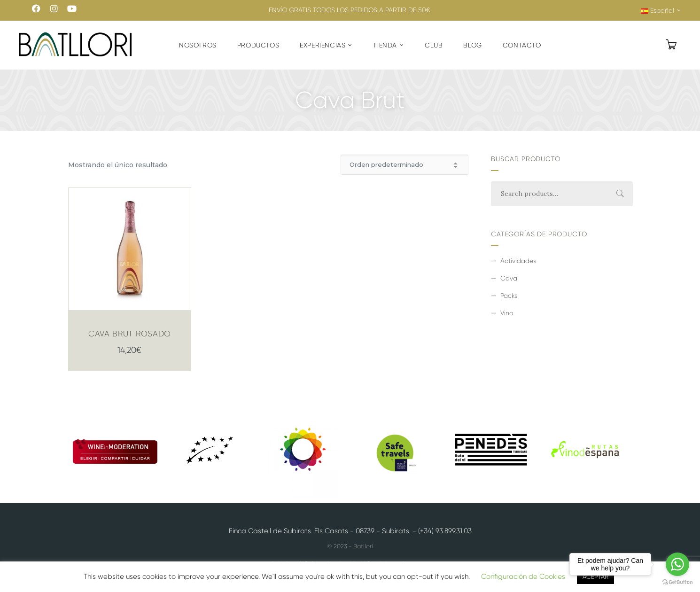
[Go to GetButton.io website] (677, 582)
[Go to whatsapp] (677, 564)
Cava (509, 278)
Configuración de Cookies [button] (523, 576)
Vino (507, 313)
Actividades (518, 261)
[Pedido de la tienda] (404, 165)
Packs (509, 296)
